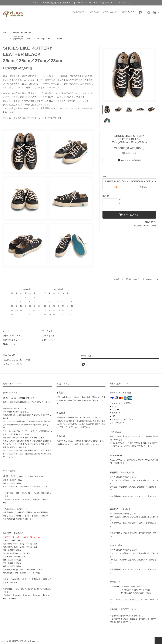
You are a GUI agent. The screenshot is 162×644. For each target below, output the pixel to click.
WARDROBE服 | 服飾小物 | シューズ (23, 38)
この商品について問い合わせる (126, 279)
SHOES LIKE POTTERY (23, 33)
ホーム (6, 33)
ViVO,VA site (111, 12)
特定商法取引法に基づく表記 (17, 359)
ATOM (12, 355)
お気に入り (129, 153)
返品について (151, 222)
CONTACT (128, 12)
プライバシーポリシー (13, 363)
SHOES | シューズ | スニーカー (49, 39)
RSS (5, 355)
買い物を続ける (151, 279)
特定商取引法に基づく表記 (145, 226)
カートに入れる (129, 215)
